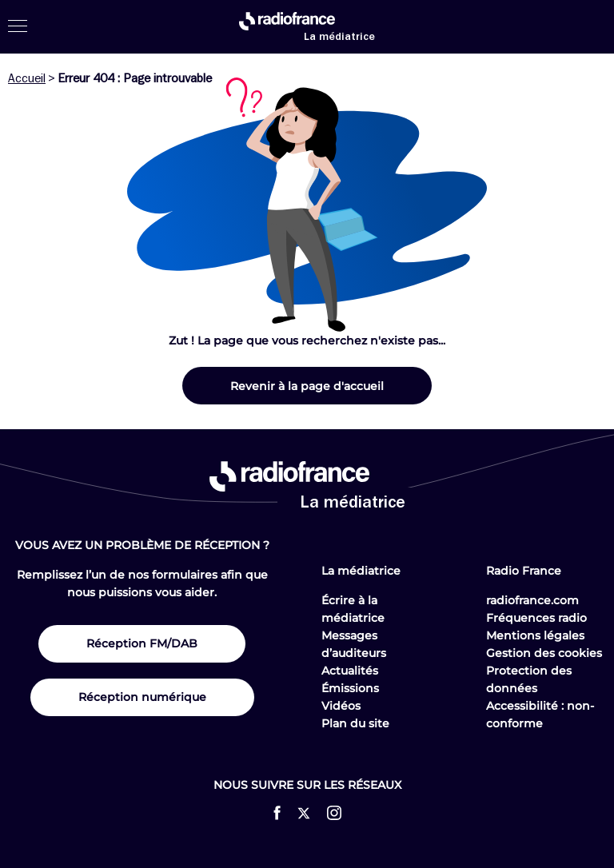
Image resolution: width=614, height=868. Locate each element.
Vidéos (341, 706)
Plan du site (355, 723)
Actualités (350, 671)
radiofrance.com (532, 600)
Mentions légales (535, 635)
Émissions (350, 688)
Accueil (27, 78)
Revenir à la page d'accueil (307, 386)
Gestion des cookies (544, 653)
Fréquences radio (536, 618)
